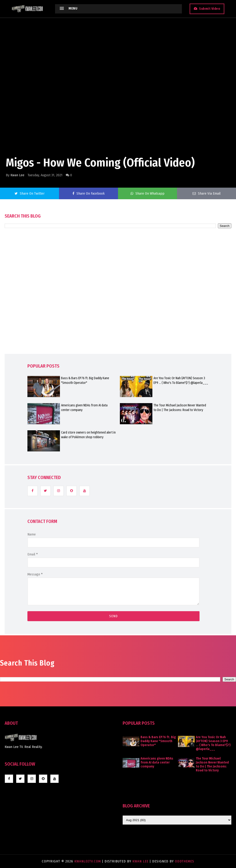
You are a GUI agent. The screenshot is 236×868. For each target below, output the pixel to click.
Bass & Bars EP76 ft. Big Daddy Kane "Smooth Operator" (85, 380)
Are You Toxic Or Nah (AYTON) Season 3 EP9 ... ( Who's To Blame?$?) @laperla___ (181, 380)
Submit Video (210, 9)
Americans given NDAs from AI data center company (84, 408)
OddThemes (185, 861)
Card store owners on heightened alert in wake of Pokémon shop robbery (88, 435)
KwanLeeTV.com (88, 861)
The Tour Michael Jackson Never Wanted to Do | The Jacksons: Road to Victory (180, 408)
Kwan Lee (17, 175)
